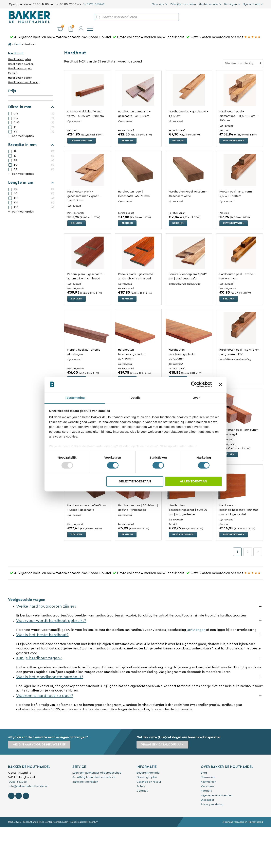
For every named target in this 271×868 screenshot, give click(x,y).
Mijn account (251, 4)
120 (16, 196)
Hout (17, 38)
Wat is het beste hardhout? (42, 628)
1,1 (15, 120)
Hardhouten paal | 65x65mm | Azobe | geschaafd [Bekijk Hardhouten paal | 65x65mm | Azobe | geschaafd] (87, 500)
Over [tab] (196, 398)
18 (15, 149)
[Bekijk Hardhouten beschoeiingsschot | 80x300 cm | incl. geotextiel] (240, 477)
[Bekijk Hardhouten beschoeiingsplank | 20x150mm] (138, 321)
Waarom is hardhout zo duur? (45, 688)
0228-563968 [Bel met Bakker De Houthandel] (17, 775)
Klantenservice (208, 4)
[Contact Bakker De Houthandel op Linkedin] (26, 789)
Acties (141, 779)
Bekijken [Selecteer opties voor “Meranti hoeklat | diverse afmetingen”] (77, 372)
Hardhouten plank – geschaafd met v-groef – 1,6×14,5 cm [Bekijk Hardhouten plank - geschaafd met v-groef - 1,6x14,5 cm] (84, 189)
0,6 (16, 111)
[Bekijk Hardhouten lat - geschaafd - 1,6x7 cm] (189, 83)
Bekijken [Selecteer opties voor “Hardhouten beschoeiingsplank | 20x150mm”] (127, 372)
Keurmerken (209, 775)
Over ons (158, 4)
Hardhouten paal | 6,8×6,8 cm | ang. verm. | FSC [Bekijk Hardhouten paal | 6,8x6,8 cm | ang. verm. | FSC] (239, 345)
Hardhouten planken (21, 57)
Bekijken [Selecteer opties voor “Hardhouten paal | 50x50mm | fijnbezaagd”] (229, 447)
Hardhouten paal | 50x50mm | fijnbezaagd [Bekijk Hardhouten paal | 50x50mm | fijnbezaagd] (239, 425)
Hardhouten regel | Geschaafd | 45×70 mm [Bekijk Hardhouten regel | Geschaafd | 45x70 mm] (134, 187)
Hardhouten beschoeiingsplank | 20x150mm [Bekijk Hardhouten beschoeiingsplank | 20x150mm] (131, 347)
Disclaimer (207, 793)
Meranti (13, 66)
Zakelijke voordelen (183, 4)
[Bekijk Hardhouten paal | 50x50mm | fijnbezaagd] (240, 401)
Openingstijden (147, 770)
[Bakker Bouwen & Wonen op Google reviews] (252, 30)
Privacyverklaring (212, 797)
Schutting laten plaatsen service (94, 770)
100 (16, 191)
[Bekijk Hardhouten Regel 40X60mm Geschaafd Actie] (189, 163)
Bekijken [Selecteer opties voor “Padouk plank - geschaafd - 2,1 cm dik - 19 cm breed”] (127, 292)
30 (15, 158)
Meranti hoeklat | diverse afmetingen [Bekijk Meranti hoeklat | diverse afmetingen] (84, 345)
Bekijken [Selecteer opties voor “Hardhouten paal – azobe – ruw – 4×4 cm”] (229, 292)
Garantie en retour (149, 775)
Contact (142, 784)
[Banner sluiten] (221, 384)
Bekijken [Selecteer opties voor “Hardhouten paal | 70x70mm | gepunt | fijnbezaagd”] (127, 527)
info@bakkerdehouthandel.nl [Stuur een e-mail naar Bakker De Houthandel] (28, 779)
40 (15, 182)
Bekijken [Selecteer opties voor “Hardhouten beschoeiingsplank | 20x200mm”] (178, 372)
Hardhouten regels (20, 62)
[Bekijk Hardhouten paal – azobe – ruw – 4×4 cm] (240, 246)
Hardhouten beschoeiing (24, 76)
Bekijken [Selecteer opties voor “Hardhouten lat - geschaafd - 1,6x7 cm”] (178, 134)
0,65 (17, 116)
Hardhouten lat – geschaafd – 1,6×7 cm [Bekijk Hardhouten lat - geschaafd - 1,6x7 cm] (189, 107)
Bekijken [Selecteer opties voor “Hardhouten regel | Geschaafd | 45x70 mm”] (127, 216)
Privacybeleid (256, 815)
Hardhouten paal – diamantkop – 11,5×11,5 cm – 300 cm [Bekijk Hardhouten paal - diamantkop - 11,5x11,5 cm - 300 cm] (239, 109)
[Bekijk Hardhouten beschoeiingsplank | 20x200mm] (189, 321)
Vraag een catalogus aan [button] (162, 737)
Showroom (208, 770)
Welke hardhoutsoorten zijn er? (46, 599)
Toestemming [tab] (75, 398)
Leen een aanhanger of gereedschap (97, 765)
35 (15, 163)
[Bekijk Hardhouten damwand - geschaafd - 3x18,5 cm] (138, 83)
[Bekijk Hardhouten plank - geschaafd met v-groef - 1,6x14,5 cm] (87, 163)
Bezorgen (230, 4)
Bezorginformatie (148, 765)
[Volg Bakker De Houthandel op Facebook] (11, 789)
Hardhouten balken (20, 71)
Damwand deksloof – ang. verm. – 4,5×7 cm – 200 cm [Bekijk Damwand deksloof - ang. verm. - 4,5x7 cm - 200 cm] (86, 107)
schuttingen (196, 623)
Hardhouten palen (19, 53)
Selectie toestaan (135, 482)
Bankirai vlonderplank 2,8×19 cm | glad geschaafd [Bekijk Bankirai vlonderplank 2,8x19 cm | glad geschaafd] (188, 269)
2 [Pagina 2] (248, 545)
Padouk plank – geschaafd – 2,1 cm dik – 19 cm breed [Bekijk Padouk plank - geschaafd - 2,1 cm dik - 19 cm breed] (137, 269)
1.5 (15, 125)
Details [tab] (135, 398)
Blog (204, 765)
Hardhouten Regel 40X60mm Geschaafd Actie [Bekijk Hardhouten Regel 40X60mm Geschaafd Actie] (188, 187)
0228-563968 (94, 4)
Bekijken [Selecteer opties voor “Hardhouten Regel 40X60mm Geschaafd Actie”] (178, 216)
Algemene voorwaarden (217, 788)
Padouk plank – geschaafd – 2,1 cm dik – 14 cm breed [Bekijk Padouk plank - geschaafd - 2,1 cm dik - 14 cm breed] (86, 269)
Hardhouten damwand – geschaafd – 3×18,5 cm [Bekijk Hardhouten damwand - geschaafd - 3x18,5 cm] (134, 107)
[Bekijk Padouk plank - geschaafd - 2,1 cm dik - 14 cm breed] (87, 246)
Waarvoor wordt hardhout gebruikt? (51, 613)
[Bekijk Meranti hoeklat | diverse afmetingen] (87, 321)
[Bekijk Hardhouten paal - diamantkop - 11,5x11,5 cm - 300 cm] (240, 83)
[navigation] (260, 17)
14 (15, 144)
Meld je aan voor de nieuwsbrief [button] (39, 737)
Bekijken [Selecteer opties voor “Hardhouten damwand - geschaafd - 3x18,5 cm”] (127, 134)
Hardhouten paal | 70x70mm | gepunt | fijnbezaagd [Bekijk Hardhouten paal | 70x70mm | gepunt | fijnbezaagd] (138, 500)
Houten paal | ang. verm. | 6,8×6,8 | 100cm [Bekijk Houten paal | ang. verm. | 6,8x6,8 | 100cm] (237, 187)
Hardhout (16, 47)
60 (15, 187)
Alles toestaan (193, 482)
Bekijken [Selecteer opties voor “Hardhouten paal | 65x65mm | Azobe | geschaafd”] (77, 527)
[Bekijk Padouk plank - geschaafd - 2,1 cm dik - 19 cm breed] (138, 246)
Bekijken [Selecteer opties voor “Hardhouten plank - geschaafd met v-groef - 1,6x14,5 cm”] (77, 216)
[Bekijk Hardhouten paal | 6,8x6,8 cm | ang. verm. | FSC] (240, 321)
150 (16, 200)
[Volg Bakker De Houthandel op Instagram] (19, 789)
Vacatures (207, 779)
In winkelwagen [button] (82, 134)
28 (15, 153)
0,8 (16, 107)
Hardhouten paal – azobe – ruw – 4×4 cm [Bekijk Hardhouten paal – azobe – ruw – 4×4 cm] (237, 269)
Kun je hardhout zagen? (39, 651)
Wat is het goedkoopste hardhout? (50, 670)
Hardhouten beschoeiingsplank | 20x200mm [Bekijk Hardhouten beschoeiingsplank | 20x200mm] (182, 347)
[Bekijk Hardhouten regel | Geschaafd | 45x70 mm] (138, 163)
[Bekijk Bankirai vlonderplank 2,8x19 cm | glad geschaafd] (189, 246)
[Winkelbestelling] (243, 56)
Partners (206, 784)
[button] (230, 17)
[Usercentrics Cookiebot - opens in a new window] (194, 384)
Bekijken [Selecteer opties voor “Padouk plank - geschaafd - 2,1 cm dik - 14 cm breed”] (77, 292)
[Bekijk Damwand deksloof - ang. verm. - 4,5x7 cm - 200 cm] (87, 83)
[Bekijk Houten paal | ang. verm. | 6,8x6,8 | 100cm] (240, 163)
